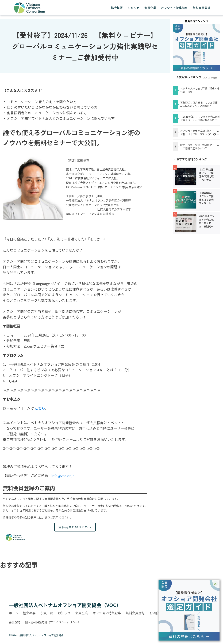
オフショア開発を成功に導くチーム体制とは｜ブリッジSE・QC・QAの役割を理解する (200, 132)
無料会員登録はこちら (75, 527)
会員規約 (14, 622)
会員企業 (150, 8)
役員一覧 (47, 613)
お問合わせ (157, 613)
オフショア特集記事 (174, 8)
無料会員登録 (202, 8)
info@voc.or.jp (63, 476)
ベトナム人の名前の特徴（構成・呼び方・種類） (200, 90)
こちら (40, 408)
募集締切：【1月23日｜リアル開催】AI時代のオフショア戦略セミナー (200, 104)
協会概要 (117, 8)
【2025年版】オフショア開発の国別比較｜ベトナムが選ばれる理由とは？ (200, 118)
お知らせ (134, 8)
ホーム (14, 613)
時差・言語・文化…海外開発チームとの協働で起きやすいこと (200, 147)
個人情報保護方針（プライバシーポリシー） (53, 622)
